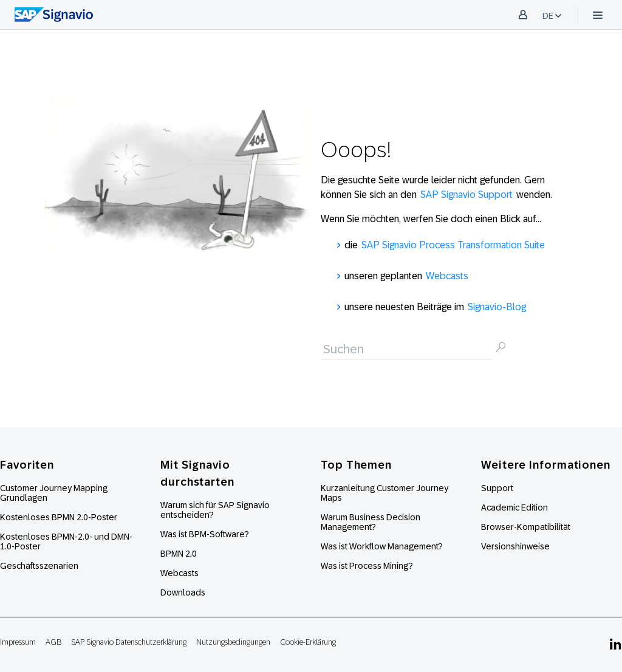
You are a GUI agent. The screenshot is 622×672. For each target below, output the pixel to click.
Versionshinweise (515, 546)
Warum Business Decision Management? (371, 522)
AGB (53, 642)
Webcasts (447, 276)
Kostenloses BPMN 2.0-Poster (59, 517)
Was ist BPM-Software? (205, 534)
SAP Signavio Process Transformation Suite (453, 245)
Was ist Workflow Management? (382, 546)
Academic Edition (514, 507)
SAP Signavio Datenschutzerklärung (129, 642)
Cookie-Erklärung (308, 642)
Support (497, 488)
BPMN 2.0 (179, 554)
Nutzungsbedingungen (233, 642)
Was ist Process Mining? (367, 566)
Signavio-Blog (497, 307)
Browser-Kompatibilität (526, 527)
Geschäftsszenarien (39, 566)
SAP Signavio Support (466, 195)
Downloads (183, 592)
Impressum (18, 642)
